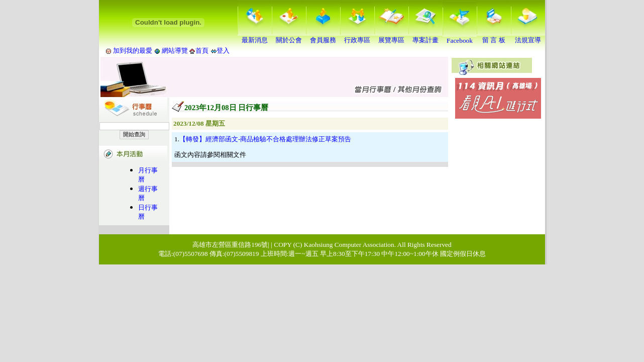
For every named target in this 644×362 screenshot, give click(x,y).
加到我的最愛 (133, 51)
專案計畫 (425, 37)
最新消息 (255, 37)
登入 (223, 51)
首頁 (202, 51)
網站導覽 (175, 51)
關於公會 (289, 37)
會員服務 (323, 37)
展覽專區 (391, 37)
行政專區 (357, 37)
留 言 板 (494, 37)
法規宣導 (528, 37)
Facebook (460, 37)
